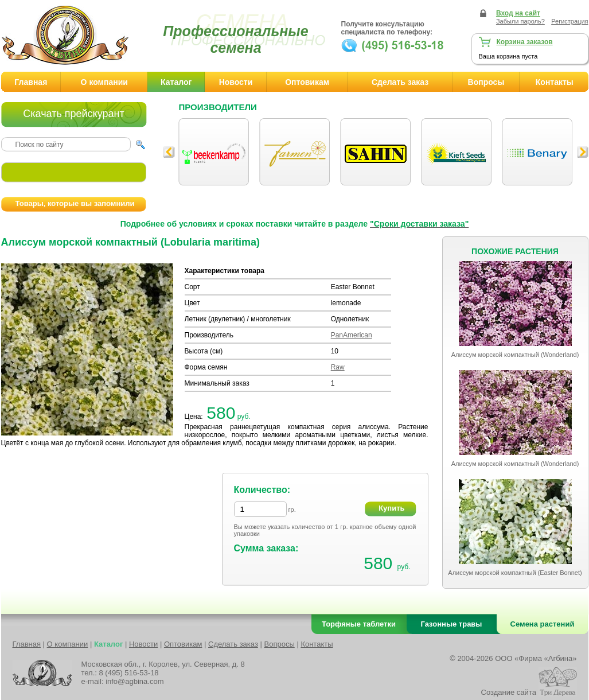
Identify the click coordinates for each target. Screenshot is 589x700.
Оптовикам (307, 82)
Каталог (176, 82)
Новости (236, 82)
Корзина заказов (525, 42)
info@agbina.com (134, 681)
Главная (31, 82)
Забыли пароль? (520, 21)
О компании (104, 82)
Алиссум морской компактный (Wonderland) (515, 355)
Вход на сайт (518, 13)
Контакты (317, 644)
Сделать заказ (400, 82)
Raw (338, 367)
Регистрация (570, 21)
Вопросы (486, 82)
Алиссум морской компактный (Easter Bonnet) (515, 573)
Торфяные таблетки (359, 624)
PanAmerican (352, 335)
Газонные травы (452, 624)
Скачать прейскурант (73, 114)
